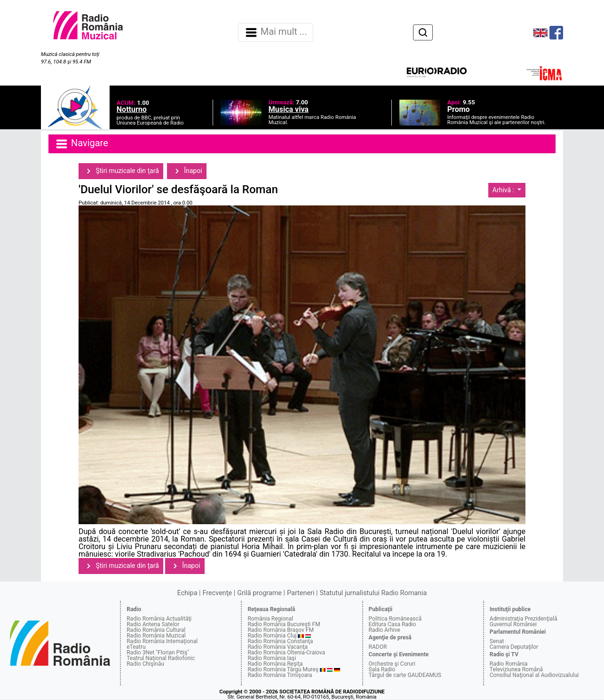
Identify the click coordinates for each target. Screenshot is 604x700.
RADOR (378, 647)
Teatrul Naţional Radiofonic (161, 658)
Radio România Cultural (156, 630)
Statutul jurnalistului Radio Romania (373, 593)
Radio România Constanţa (280, 641)
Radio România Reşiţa (275, 664)
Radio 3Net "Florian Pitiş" (158, 653)
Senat (497, 641)
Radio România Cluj (272, 636)
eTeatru (136, 647)
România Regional (270, 619)
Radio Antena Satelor (153, 624)
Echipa (187, 593)
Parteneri (301, 593)
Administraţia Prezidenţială (524, 619)
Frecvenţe (217, 593)
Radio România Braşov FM (280, 630)
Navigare (81, 144)
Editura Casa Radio (393, 624)
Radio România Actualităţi (159, 619)
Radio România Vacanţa (278, 647)
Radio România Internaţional (162, 641)
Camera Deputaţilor (514, 647)
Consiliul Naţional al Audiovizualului (534, 675)
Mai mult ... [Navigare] (276, 32)
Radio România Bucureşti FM (284, 624)
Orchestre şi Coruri (392, 664)
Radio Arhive (385, 630)
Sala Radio (382, 669)
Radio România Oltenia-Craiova (286, 653)
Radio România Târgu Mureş (283, 669)
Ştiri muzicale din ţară (121, 171)
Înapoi (187, 171)
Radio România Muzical (156, 636)
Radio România (509, 664)
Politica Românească (395, 619)
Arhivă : (504, 190)
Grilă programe (259, 593)
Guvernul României (513, 624)
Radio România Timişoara (280, 675)
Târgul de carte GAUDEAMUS (405, 675)
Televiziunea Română (516, 669)
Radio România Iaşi (272, 658)
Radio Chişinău (145, 664)
